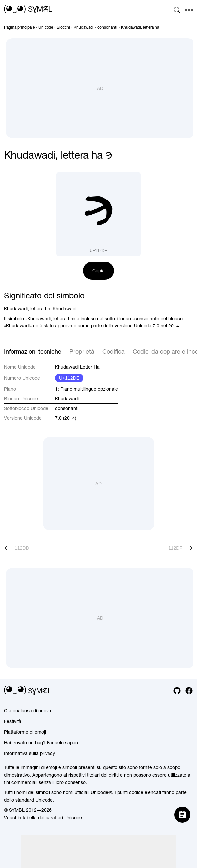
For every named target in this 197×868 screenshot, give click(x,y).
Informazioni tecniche (33, 352)
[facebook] (189, 691)
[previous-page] (19, 27)
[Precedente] (17, 548)
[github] (177, 691)
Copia (98, 271)
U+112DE (69, 378)
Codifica (113, 352)
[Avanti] (181, 548)
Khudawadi (67, 399)
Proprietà (82, 352)
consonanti (67, 408)
